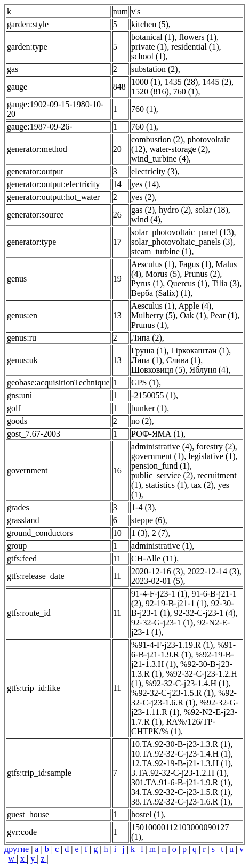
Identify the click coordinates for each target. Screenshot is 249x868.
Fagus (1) (195, 264)
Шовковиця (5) (158, 370)
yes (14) (145, 184)
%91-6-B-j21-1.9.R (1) (183, 650)
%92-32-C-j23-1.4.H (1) (187, 683)
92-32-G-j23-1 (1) (162, 622)
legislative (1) (212, 456)
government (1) (158, 456)
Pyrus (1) (147, 283)
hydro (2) (175, 210)
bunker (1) (149, 408)
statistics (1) (166, 485)
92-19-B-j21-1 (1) (176, 603)
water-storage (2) (179, 149)
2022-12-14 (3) (213, 571)
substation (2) (155, 69)
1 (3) (139, 533)
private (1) (149, 47)
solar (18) (212, 210)
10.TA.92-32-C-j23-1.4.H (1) (181, 754)
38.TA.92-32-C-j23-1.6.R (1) (181, 802)
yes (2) (143, 197)
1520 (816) (150, 91)
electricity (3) (154, 171)
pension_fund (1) (160, 466)
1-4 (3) (143, 507)
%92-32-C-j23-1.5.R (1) (172, 693)
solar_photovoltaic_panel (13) (182, 232)
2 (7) (160, 533)
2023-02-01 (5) (157, 581)
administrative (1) (162, 546)
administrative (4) (162, 447)
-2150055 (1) (154, 395)
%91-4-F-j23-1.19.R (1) (172, 645)
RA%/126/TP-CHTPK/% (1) (173, 726)
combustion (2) (157, 139)
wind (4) (146, 219)
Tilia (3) (226, 283)
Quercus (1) (187, 283)
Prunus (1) (149, 325)
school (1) (148, 56)
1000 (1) (146, 82)
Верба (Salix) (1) (161, 293)
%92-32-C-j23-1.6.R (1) (184, 698)
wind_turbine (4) (160, 159)
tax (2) (203, 485)
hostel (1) (147, 814)
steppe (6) (148, 520)
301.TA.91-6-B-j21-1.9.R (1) (181, 782)
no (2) (142, 421)
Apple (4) (195, 306)
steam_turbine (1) (161, 251)
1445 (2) (217, 82)
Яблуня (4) (209, 370)
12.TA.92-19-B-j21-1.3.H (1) (181, 763)
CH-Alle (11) (154, 558)
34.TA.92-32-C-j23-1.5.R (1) (181, 792)
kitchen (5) (150, 24)
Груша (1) (149, 351)
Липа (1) (147, 360)
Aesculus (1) (153, 264)
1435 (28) (182, 82)
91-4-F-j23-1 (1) (159, 594)
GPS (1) (145, 383)
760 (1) (186, 91)
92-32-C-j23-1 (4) (205, 613)
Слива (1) (183, 360)
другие (18, 849)
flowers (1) (198, 37)
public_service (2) (162, 475)
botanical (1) (153, 37)
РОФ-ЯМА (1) (157, 434)
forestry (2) (215, 447)
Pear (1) (224, 315)
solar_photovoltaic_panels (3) (182, 242)
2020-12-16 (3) (157, 571)
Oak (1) (193, 315)
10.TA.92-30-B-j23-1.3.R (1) (181, 744)
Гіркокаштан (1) (200, 351)
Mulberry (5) (153, 315)
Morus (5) (163, 274)
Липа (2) (147, 338)
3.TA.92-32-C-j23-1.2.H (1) (179, 773)
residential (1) (195, 47)
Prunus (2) (202, 274)
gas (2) (143, 210)
